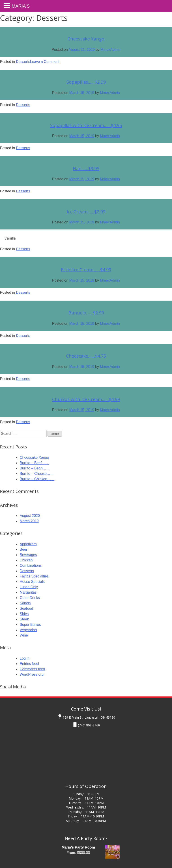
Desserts (23, 62)
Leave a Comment (45, 62)
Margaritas (28, 592)
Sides (24, 614)
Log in (25, 658)
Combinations (31, 566)
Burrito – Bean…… (35, 468)
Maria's (21, 6)
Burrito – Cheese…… (37, 474)
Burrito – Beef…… (34, 463)
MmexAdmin (111, 50)
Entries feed (29, 664)
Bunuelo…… (86, 313)
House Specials (32, 582)
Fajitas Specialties (34, 576)
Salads (25, 603)
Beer (24, 549)
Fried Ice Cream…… (86, 270)
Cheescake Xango (86, 39)
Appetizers (28, 544)
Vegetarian (28, 630)
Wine (24, 635)
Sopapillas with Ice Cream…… (86, 125)
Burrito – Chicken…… (37, 479)
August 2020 (30, 516)
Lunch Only (29, 587)
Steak (24, 619)
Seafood (26, 608)
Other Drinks (30, 598)
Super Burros (30, 625)
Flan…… (86, 169)
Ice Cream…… (86, 212)
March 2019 (29, 521)
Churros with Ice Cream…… (86, 399)
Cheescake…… (86, 356)
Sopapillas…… (86, 82)
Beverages (28, 555)
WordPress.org (32, 674)
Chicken (26, 560)
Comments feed (32, 669)
